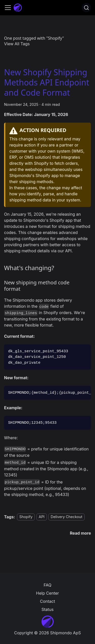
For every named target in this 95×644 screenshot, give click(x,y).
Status (48, 609)
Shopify (26, 517)
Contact (48, 601)
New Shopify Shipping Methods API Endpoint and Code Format (47, 82)
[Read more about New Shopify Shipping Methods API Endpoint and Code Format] (80, 533)
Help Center (47, 593)
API (42, 517)
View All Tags (17, 44)
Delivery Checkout (66, 517)
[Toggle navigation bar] (8, 8)
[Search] (86, 8)
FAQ (48, 585)
